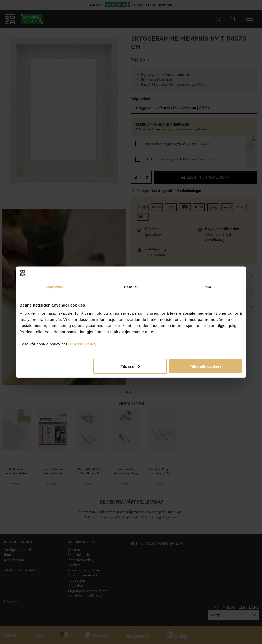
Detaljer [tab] (131, 287)
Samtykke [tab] (54, 287)
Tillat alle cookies (205, 366)
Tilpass (130, 366)
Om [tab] (208, 287)
